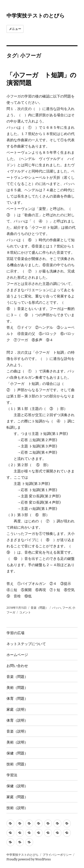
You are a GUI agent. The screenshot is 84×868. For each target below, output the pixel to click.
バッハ (57, 608)
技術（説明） (17, 808)
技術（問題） (17, 764)
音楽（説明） (17, 731)
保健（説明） (17, 786)
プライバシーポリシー (57, 855)
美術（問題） (17, 688)
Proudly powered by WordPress (29, 859)
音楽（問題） (39, 608)
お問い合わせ (17, 666)
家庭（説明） (17, 709)
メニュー (15, 29)
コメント (25, 612)
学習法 (12, 775)
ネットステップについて (26, 644)
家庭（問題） (17, 797)
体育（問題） (17, 699)
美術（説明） (17, 742)
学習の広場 (15, 633)
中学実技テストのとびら (36, 16)
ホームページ (17, 655)
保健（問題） (17, 753)
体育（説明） (17, 720)
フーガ (67, 608)
